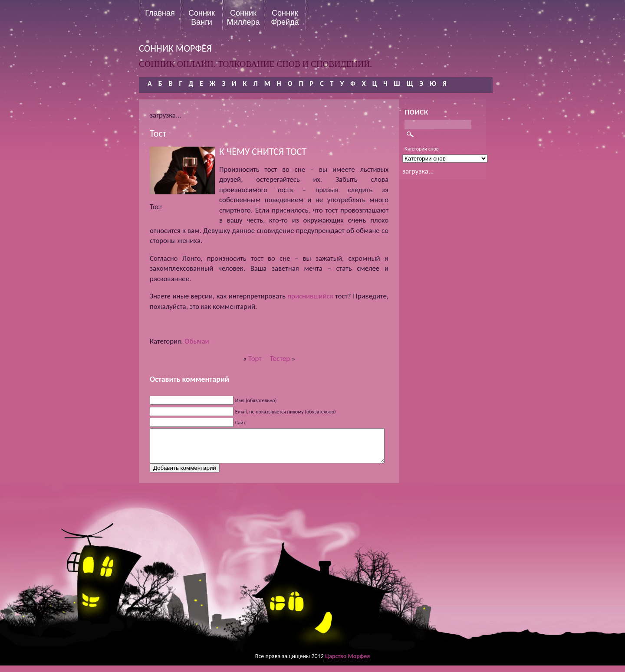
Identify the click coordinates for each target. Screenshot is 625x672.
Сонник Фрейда (285, 17)
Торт (255, 359)
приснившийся (310, 296)
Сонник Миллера (243, 17)
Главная (160, 13)
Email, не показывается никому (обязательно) (286, 412)
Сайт (240, 423)
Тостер (280, 359)
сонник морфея (175, 48)
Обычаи (197, 341)
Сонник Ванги (202, 17)
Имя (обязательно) (256, 400)
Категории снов (422, 149)
